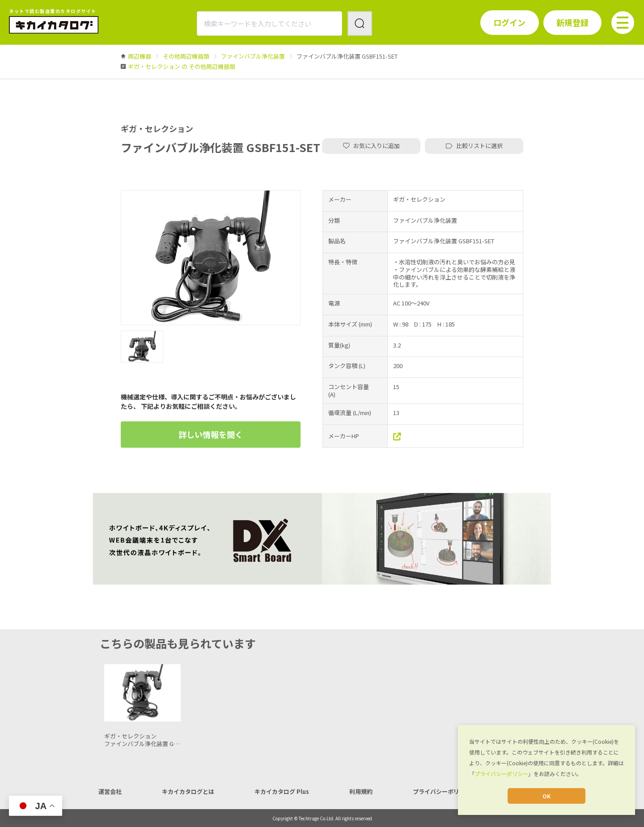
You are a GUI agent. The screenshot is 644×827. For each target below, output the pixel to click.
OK (547, 796)
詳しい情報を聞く (211, 434)
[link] (140, 56)
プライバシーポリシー (501, 774)
